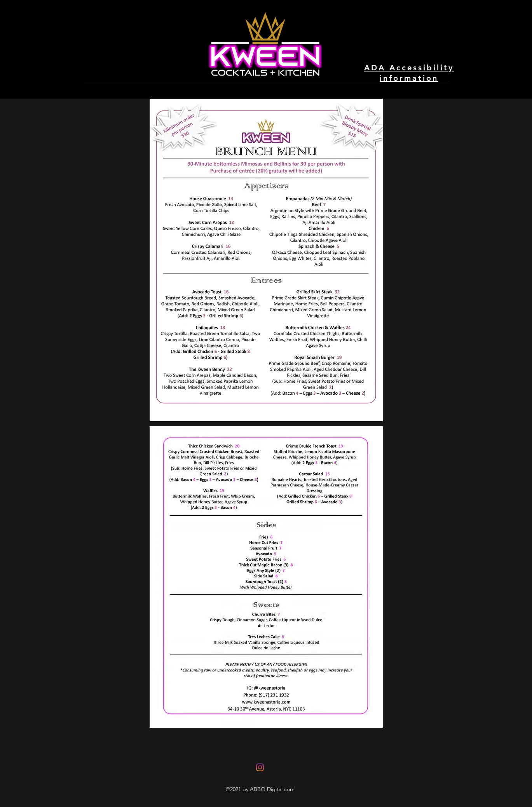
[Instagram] (260, 767)
